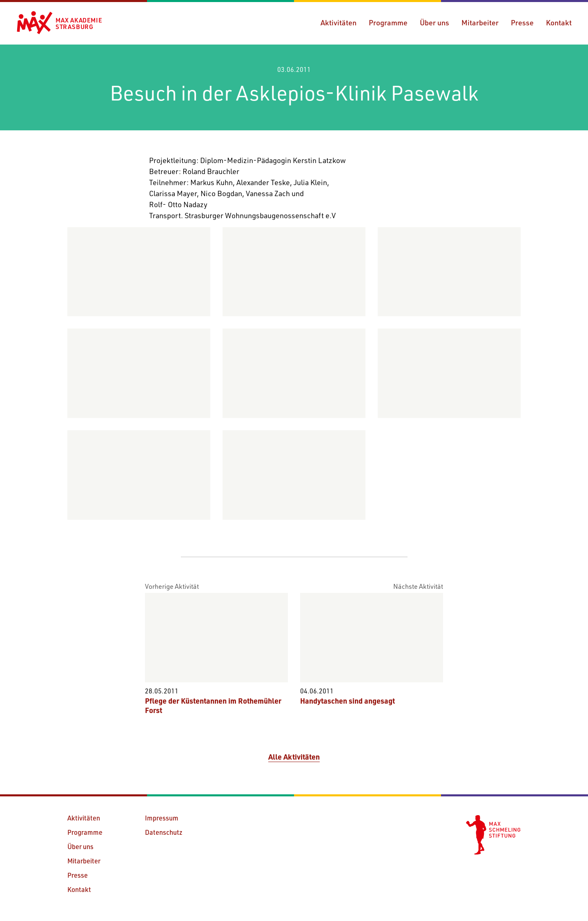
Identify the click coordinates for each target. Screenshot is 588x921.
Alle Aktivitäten (294, 757)
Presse (522, 22)
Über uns (434, 22)
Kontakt (559, 22)
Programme (388, 22)
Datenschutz (164, 832)
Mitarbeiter (480, 22)
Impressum (162, 818)
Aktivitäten (339, 22)
